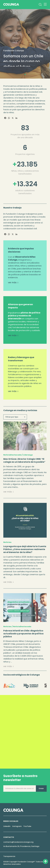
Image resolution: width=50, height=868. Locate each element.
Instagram (17, 826)
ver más (13, 282)
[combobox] (15, 417)
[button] (25, 74)
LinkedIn (7, 826)
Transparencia (9, 856)
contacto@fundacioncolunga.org (18, 842)
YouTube (27, 826)
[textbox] (15, 417)
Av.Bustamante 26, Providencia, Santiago (21, 846)
